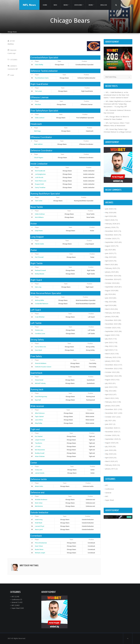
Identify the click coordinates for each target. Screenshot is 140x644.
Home (45, 5)
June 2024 (109, 298)
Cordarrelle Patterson (42, 304)
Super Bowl (109, 500)
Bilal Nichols (39, 506)
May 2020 (109, 454)
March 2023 (110, 354)
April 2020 (109, 458)
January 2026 (110, 227)
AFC (107, 485)
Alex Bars (38, 104)
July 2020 (109, 446)
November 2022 (111, 368)
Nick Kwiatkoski (40, 171)
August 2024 (110, 290)
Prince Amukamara (41, 543)
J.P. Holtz (38, 446)
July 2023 (109, 339)
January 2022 (110, 406)
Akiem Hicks (39, 486)
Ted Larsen (38, 91)
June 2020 (109, 450)
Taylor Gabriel (39, 417)
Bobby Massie (40, 274)
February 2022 (111, 402)
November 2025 (111, 235)
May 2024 (109, 302)
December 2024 (111, 276)
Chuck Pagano (39, 158)
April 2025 (109, 261)
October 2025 (111, 238)
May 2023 (109, 346)
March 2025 (110, 264)
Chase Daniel (39, 380)
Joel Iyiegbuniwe (40, 174)
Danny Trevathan (40, 187)
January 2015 (110, 469)
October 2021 (111, 417)
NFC (107, 496)
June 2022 (109, 387)
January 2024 (110, 316)
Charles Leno (39, 330)
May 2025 (109, 257)
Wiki (55, 5)
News (66, 5)
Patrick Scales (39, 244)
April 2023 (109, 350)
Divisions (78, 5)
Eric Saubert (39, 436)
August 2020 (110, 443)
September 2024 (112, 287)
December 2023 (111, 320)
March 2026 (110, 220)
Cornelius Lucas (40, 334)
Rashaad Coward (40, 270)
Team (59, 61)
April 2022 (109, 394)
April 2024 (109, 305)
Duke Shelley (39, 65)
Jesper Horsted (40, 440)
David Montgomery (41, 397)
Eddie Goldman (40, 214)
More (91, 5)
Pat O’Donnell (39, 257)
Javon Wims (39, 420)
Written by (29, 566)
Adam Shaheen (40, 456)
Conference (110, 489)
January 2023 (110, 361)
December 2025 (111, 231)
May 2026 (109, 212)
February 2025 (111, 268)
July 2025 (109, 250)
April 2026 (109, 216)
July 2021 (109, 420)
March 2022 (110, 398)
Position (84, 61)
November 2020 (111, 432)
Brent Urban (39, 503)
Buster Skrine (39, 549)
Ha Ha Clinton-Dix (40, 347)
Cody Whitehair (40, 317)
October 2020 (111, 435)
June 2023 (109, 342)
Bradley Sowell (40, 453)
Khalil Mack (39, 523)
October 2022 (111, 372)
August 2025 (110, 246)
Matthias (11, 44)
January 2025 (110, 272)
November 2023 (111, 324)
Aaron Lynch (39, 529)
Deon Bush (38, 350)
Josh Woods (39, 177)
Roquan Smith (39, 184)
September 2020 (112, 439)
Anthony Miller (39, 300)
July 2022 (109, 383)
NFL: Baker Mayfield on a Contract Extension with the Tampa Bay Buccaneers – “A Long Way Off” (117, 104)
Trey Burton (39, 443)
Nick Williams (39, 217)
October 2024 (111, 283)
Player (37, 61)
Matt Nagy (37, 131)
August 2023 (110, 335)
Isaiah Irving (39, 520)
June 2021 (109, 424)
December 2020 (111, 428)
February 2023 (111, 357)
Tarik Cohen (39, 201)
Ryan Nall (38, 400)
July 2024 (109, 294)
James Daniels (40, 473)
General (108, 493)
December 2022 (111, 365)
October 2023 (111, 328)
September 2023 (112, 331)
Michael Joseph (40, 553)
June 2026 (109, 209)
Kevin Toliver (39, 546)
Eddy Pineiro (39, 231)
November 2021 (111, 413)
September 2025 (112, 242)
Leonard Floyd (40, 526)
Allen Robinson (40, 413)
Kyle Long (38, 287)
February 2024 (111, 313)
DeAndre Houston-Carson (43, 367)
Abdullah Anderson (41, 500)
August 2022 (110, 380)
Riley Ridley (39, 423)
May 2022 (109, 391)
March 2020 (110, 461)
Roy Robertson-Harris (42, 78)
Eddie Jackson (40, 118)
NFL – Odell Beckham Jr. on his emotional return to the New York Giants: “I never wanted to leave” (116, 95)
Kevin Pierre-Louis (41, 181)
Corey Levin (39, 470)
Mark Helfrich (38, 144)
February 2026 (111, 224)
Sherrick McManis (41, 363)
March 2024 (110, 309)
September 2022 (112, 376)
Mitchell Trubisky (40, 383)
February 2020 (111, 465)
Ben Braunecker (40, 450)
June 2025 (109, 253)
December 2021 (111, 409)
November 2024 (111, 279)
